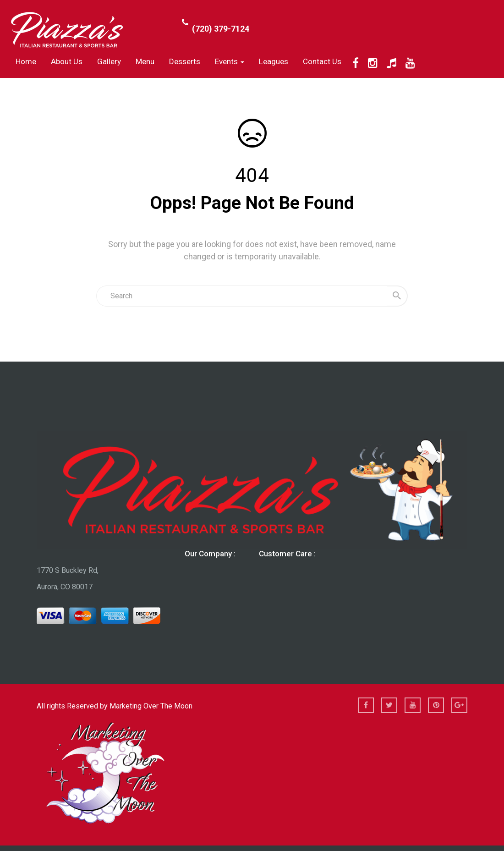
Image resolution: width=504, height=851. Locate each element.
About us (67, 61)
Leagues (274, 61)
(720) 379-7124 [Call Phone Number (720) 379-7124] (221, 29)
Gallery (109, 61)
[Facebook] (356, 63)
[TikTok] (392, 63)
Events (230, 61)
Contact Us (322, 61)
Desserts (185, 61)
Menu (145, 61)
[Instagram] (373, 63)
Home (26, 61)
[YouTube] (410, 63)
